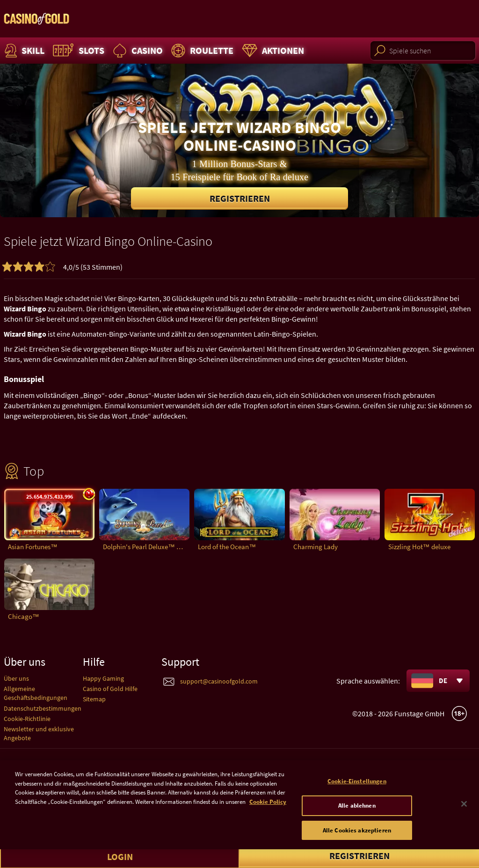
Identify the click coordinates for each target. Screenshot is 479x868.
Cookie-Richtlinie (27, 719)
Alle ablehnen (357, 813)
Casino (137, 51)
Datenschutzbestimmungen (43, 708)
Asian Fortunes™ (33, 547)
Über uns (16, 678)
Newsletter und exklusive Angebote (39, 733)
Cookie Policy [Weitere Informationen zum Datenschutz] (268, 809)
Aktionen (272, 51)
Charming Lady (316, 547)
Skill (23, 51)
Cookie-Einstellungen (357, 788)
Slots (77, 51)
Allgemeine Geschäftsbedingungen (36, 693)
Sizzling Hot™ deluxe (419, 547)
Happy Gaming (103, 678)
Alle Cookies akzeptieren (357, 837)
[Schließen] (464, 811)
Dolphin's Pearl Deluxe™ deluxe (146, 547)
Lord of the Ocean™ (227, 547)
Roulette (201, 51)
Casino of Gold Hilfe (110, 689)
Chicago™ (24, 616)
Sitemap (94, 699)
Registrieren (240, 198)
